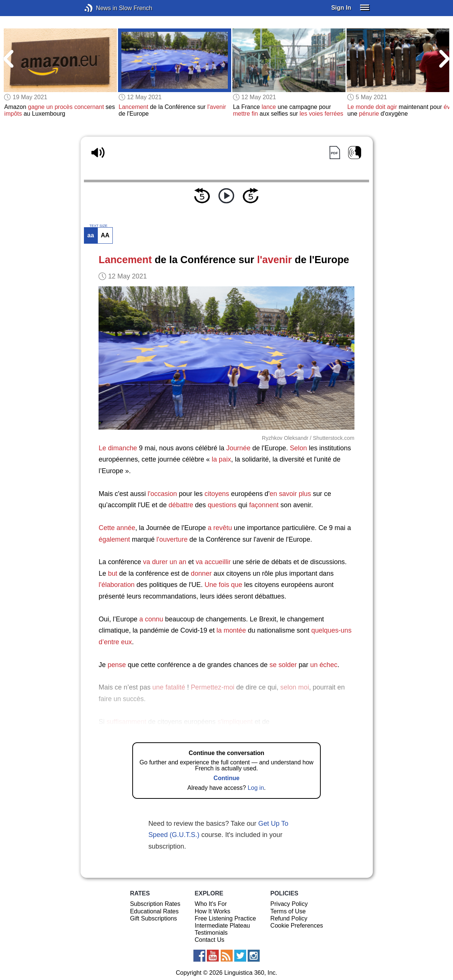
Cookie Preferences (297, 926)
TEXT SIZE (98, 226)
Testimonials (211, 933)
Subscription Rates (155, 904)
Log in (256, 788)
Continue (226, 778)
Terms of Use (288, 911)
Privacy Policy (289, 904)
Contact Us (210, 940)
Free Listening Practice (226, 918)
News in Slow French (100, 8)
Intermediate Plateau (223, 926)
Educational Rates (154, 911)
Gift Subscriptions (153, 918)
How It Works (213, 911)
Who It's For (211, 904)
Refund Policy (289, 918)
